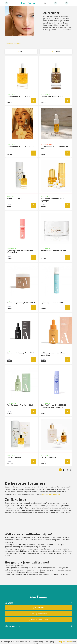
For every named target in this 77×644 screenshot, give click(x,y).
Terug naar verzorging (13, 44)
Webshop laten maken (64, 642)
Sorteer (57, 52)
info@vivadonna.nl (40, 614)
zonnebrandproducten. (51, 494)
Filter (22, 52)
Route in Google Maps (39, 620)
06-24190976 (40, 608)
